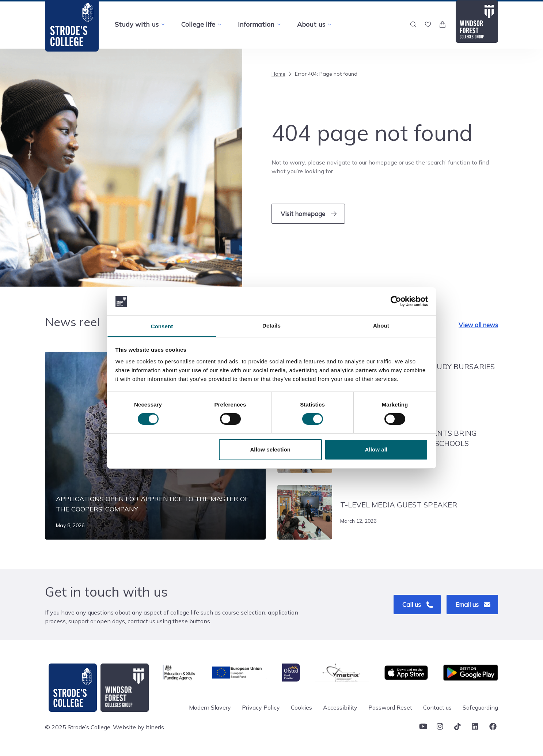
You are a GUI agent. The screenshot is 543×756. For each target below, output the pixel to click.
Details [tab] (271, 325)
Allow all (376, 450)
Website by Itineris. (139, 728)
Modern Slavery (210, 708)
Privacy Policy (261, 708)
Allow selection (270, 450)
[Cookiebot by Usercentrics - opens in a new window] (396, 301)
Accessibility (340, 708)
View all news (478, 326)
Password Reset (390, 708)
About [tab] (381, 325)
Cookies (301, 708)
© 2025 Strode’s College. (78, 728)
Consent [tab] (162, 326)
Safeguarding (480, 708)
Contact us (437, 708)
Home (278, 74)
